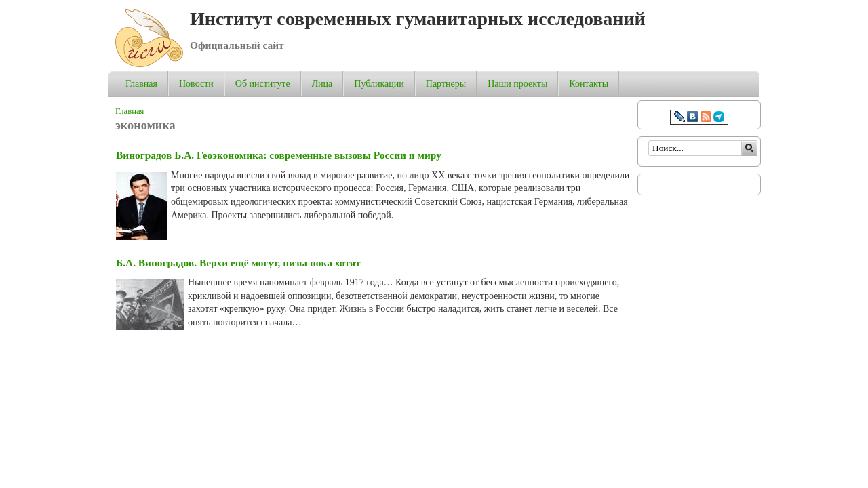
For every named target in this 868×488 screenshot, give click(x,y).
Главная (141, 84)
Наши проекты (517, 84)
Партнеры (446, 84)
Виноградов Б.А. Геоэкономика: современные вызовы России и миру (279, 155)
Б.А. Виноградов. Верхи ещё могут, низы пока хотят (238, 263)
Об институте (263, 84)
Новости (196, 84)
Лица (322, 84)
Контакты (589, 84)
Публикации (379, 84)
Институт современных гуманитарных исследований (418, 19)
